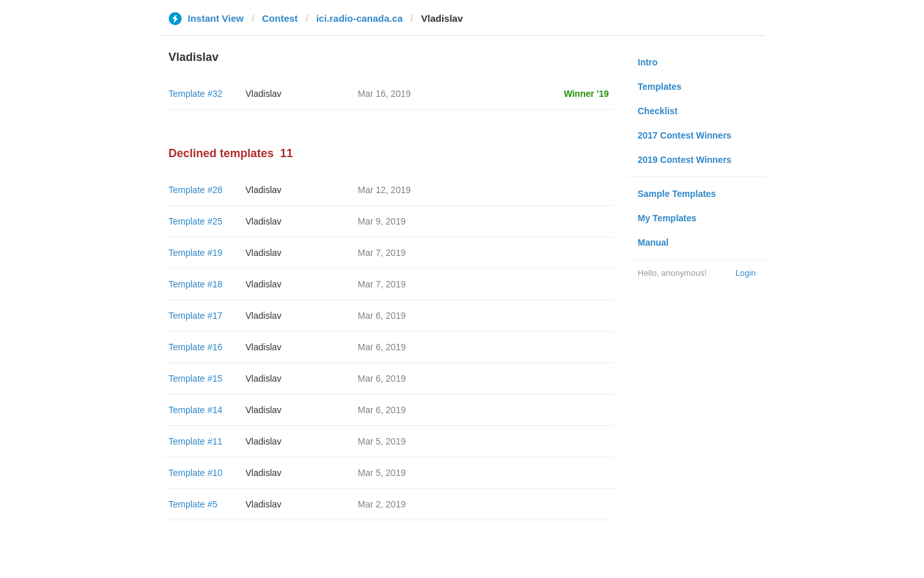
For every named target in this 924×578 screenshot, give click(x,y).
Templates (660, 87)
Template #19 (196, 253)
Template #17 (196, 316)
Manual (653, 242)
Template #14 (196, 410)
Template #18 (196, 284)
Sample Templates (677, 194)
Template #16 (196, 347)
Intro (648, 62)
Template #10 (196, 473)
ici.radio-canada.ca (360, 18)
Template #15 (196, 378)
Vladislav (264, 94)
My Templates (667, 218)
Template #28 (196, 190)
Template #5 (193, 504)
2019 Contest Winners (685, 160)
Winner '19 (586, 94)
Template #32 (196, 94)
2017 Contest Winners (685, 135)
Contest (280, 18)
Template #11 (196, 441)
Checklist (658, 111)
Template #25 (196, 221)
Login (746, 273)
